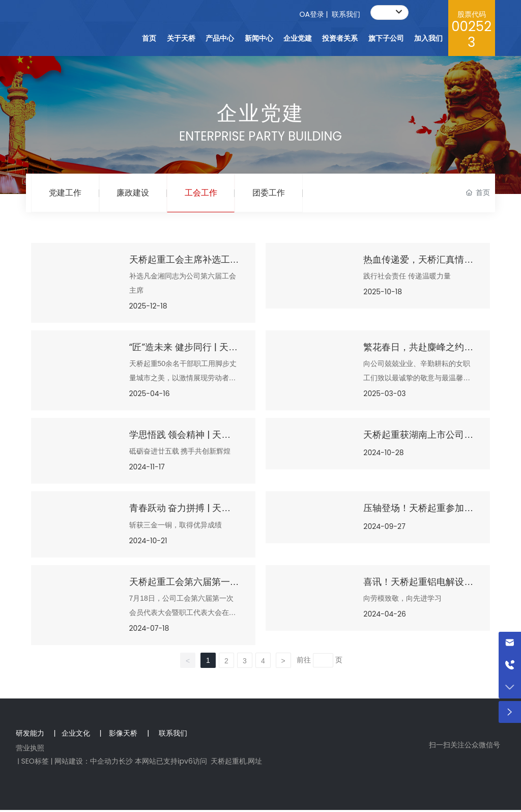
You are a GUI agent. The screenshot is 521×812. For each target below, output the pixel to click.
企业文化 (76, 735)
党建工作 (66, 194)
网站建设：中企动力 (86, 763)
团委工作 (277, 194)
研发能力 (31, 735)
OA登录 (311, 14)
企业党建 (260, 113)
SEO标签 (35, 763)
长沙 (126, 763)
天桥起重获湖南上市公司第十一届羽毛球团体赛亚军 (418, 443)
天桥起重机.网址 (236, 763)
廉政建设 (136, 194)
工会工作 (207, 194)
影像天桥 (123, 735)
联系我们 (346, 14)
